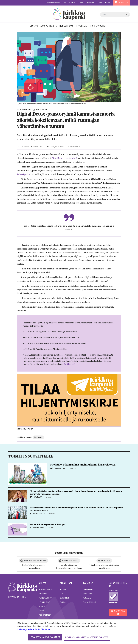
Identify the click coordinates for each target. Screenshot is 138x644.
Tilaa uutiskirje (104, 3)
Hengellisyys (45, 602)
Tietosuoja (87, 598)
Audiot (42, 606)
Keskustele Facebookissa (35, 561)
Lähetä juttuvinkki (86, 3)
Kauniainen (64, 598)
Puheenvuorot (45, 598)
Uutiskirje (106, 561)
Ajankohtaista (45, 589)
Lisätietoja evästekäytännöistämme (34, 629)
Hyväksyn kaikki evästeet (45, 637)
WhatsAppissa (24, 174)
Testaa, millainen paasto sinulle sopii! (47, 524)
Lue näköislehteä (53, 3)
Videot (42, 611)
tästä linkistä (69, 364)
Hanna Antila (38, 147)
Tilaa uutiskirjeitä (89, 602)
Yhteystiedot (88, 589)
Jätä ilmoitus (69, 3)
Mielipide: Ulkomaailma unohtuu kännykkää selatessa (83, 465)
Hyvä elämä (44, 594)
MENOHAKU (123, 3)
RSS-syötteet (45, 615)
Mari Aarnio (75, 147)
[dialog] (69, 632)
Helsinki (63, 589)
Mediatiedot (88, 594)
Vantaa (63, 602)
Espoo (62, 594)
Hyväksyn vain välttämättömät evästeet (87, 637)
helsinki (39, 437)
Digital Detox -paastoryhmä (64, 158)
